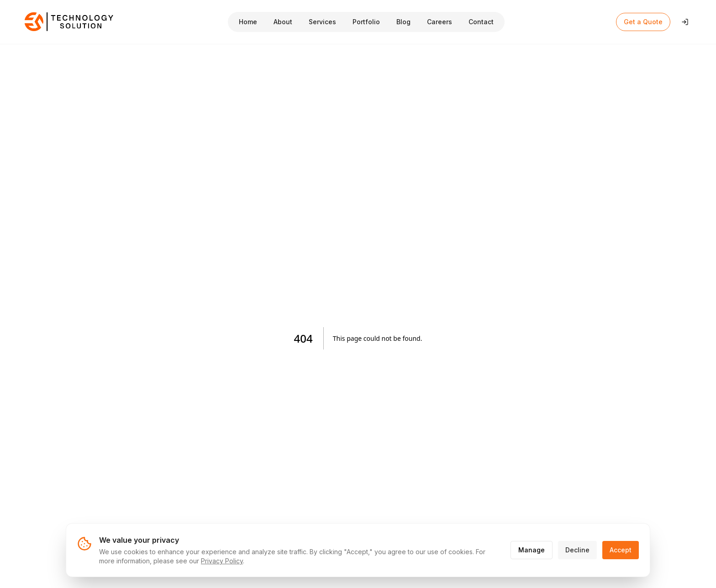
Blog (403, 22)
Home (248, 22)
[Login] (685, 22)
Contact (481, 22)
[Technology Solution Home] (69, 22)
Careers (440, 22)
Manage (532, 550)
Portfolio (366, 22)
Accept (621, 550)
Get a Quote (643, 22)
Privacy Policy (222, 561)
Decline (577, 550)
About (283, 22)
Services (322, 22)
